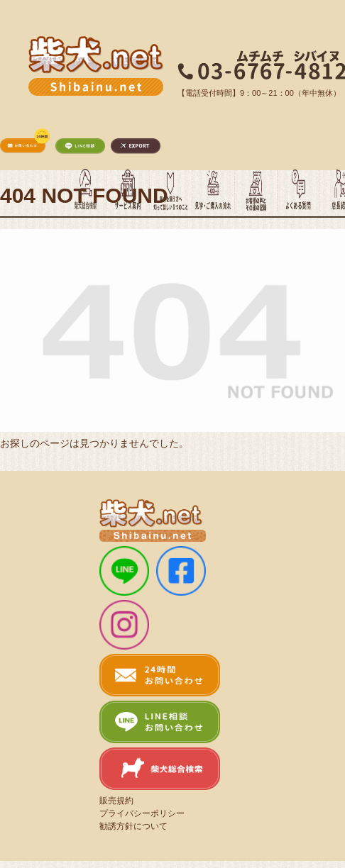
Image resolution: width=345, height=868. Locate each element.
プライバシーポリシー (142, 813)
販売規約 (116, 801)
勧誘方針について (133, 826)
